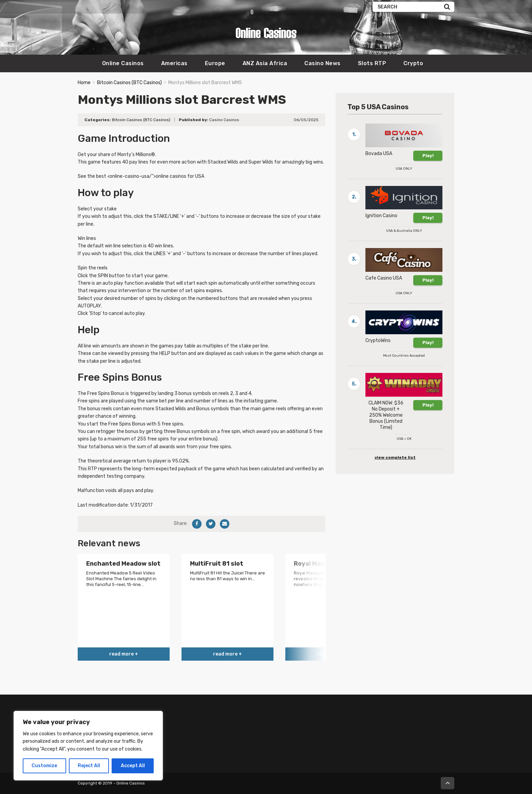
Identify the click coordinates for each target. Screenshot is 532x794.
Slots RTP (372, 63)
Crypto (413, 63)
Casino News (322, 63)
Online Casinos (123, 63)
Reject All (89, 766)
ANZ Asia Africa (265, 63)
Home (84, 83)
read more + (124, 654)
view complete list (395, 457)
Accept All (133, 766)
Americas (174, 63)
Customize (44, 766)
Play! (428, 156)
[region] (88, 746)
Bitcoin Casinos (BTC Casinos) (129, 83)
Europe (215, 63)
